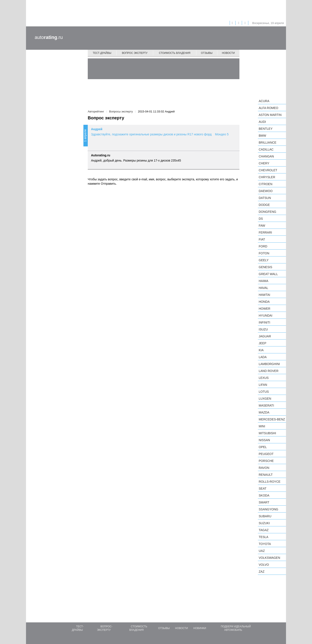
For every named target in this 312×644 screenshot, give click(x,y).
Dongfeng (267, 212)
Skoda (264, 495)
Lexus (264, 378)
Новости (228, 53)
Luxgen (265, 399)
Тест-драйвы (102, 53)
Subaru (265, 516)
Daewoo (266, 191)
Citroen (266, 184)
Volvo (264, 565)
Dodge (264, 205)
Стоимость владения (175, 53)
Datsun (265, 198)
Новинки (200, 628)
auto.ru (49, 37)
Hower (265, 309)
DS (261, 219)
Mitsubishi (267, 433)
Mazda (264, 412)
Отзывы (207, 53)
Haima (263, 281)
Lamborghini (269, 364)
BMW (262, 136)
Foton (264, 253)
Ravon (264, 468)
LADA (263, 357)
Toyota (265, 544)
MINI (262, 426)
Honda (264, 302)
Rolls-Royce (270, 482)
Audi (262, 122)
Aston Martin (270, 115)
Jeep (262, 343)
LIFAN (263, 385)
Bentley (266, 129)
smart (264, 502)
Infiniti (264, 322)
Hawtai (264, 295)
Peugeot (266, 454)
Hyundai (266, 316)
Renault (266, 475)
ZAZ (262, 572)
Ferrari (265, 232)
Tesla (263, 537)
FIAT (262, 239)
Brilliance (268, 143)
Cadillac (266, 149)
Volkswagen (269, 558)
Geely (264, 260)
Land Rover (269, 371)
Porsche (266, 461)
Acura (264, 101)
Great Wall (268, 274)
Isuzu (263, 329)
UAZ (262, 551)
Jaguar (265, 336)
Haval (263, 288)
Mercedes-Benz (272, 419)
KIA (261, 350)
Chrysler (267, 177)
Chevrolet (268, 170)
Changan (266, 156)
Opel (263, 447)
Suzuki (264, 523)
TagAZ (264, 530)
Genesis (265, 267)
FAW (262, 226)
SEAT (263, 489)
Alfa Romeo (268, 108)
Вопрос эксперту (135, 53)
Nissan (264, 440)
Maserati (266, 405)
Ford (263, 246)
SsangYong (268, 509)
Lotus (264, 392)
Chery (264, 163)
